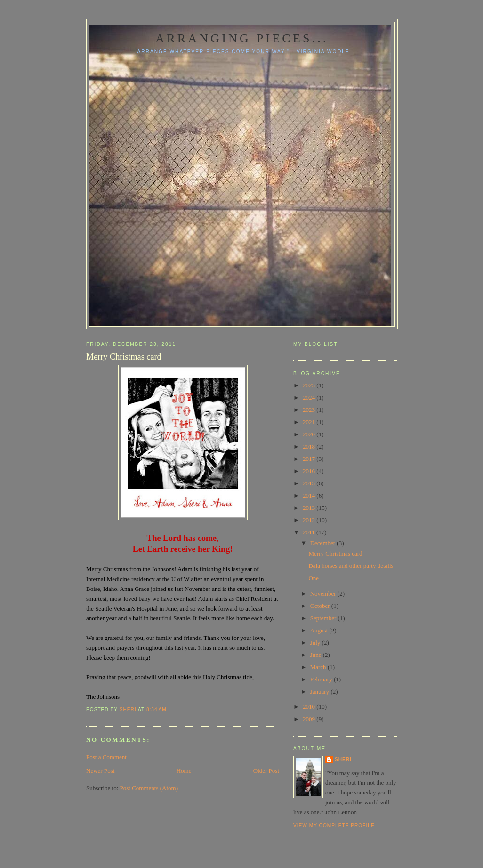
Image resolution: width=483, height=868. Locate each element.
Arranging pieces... (242, 38)
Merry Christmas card (335, 553)
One (314, 578)
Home (184, 771)
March (319, 667)
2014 (310, 495)
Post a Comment (106, 757)
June (317, 655)
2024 (310, 397)
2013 (310, 508)
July (316, 643)
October (321, 606)
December (324, 543)
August (320, 630)
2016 (310, 471)
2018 (310, 446)
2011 (310, 532)
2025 (310, 385)
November (324, 594)
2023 (310, 410)
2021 (310, 422)
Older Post (266, 771)
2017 (310, 459)
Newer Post (100, 771)
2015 (310, 483)
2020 (310, 434)
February (322, 679)
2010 (310, 707)
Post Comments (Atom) (149, 788)
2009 (310, 719)
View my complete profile (334, 825)
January (321, 692)
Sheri (343, 759)
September (324, 618)
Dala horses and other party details (351, 566)
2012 (310, 520)
